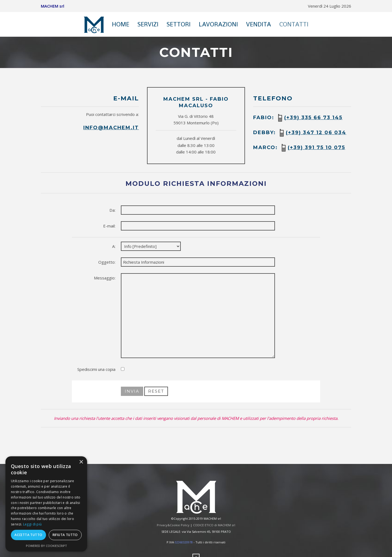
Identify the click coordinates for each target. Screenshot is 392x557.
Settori (179, 24)
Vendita (259, 24)
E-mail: (109, 226)
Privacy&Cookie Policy (173, 525)
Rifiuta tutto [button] (65, 535)
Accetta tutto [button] (28, 535)
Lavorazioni (218, 24)
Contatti (294, 24)
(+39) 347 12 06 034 (316, 133)
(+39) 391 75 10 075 (316, 147)
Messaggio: (105, 278)
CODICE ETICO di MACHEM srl (214, 525)
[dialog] (46, 504)
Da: (112, 210)
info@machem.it (111, 128)
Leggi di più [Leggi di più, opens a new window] (33, 524)
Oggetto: (107, 262)
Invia (132, 391)
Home (121, 24)
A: (114, 246)
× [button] (81, 462)
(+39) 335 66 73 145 (313, 118)
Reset (156, 391)
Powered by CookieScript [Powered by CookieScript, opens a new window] (46, 546)
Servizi (148, 24)
